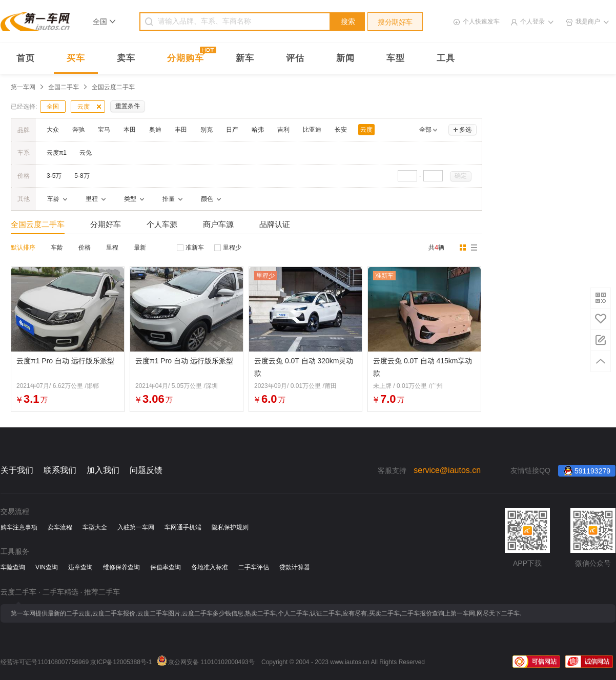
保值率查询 (166, 567)
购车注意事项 (19, 527)
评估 (295, 58)
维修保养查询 (121, 567)
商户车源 (218, 224)
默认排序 (23, 248)
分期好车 (106, 224)
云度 (84, 107)
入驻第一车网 (136, 527)
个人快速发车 (481, 22)
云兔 (86, 153)
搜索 (348, 22)
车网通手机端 (183, 527)
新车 (245, 58)
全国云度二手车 (38, 224)
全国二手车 (64, 87)
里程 (112, 248)
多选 (465, 130)
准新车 (195, 248)
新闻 (345, 58)
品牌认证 (275, 224)
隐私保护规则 (230, 527)
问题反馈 (146, 470)
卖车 (126, 58)
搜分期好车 (395, 22)
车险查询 (13, 567)
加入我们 (103, 470)
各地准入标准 (210, 567)
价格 (85, 248)
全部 (425, 130)
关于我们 (17, 470)
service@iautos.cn (447, 470)
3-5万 (54, 176)
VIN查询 (47, 567)
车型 (396, 58)
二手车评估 (254, 567)
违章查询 (80, 567)
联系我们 (60, 470)
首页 (26, 58)
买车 (76, 58)
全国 (53, 107)
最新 (140, 248)
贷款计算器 (295, 567)
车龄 (57, 248)
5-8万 (82, 176)
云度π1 (57, 153)
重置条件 (128, 106)
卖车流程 (60, 527)
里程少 (232, 248)
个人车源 (162, 224)
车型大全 (95, 527)
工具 (446, 58)
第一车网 (23, 87)
